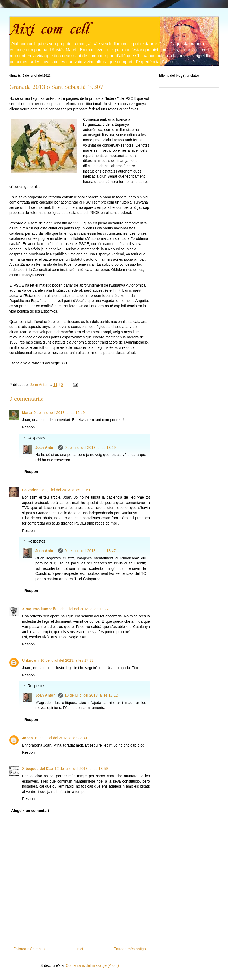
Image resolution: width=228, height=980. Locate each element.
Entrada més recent (29, 949)
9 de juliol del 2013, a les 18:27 (83, 609)
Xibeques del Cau (38, 769)
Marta (27, 413)
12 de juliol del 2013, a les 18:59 (81, 769)
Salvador (30, 490)
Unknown (30, 660)
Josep (27, 738)
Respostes (36, 438)
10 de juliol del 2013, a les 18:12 (91, 695)
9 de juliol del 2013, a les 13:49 (90, 448)
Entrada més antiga (130, 949)
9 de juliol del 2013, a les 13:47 (90, 551)
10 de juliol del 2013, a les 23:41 (61, 738)
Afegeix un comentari (30, 811)
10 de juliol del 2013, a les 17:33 (67, 660)
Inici (80, 949)
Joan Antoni (46, 448)
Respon (28, 427)
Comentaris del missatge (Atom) (92, 965)
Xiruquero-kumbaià (39, 609)
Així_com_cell (49, 30)
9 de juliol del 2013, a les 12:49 (59, 413)
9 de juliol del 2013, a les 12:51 (65, 490)
